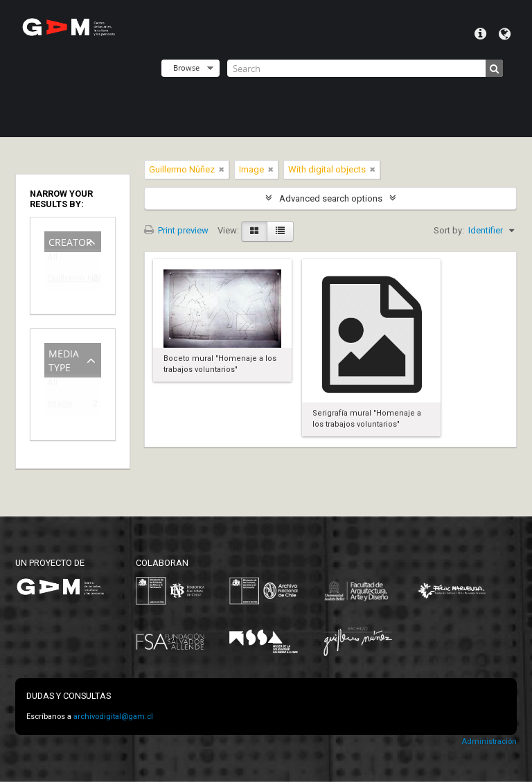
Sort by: (449, 230)
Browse (186, 68)
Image (60, 406)
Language (505, 34)
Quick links (480, 34)
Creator (70, 241)
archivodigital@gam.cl (113, 717)
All (52, 260)
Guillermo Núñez (63, 280)
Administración (489, 741)
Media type (64, 359)
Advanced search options (331, 198)
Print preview (176, 230)
